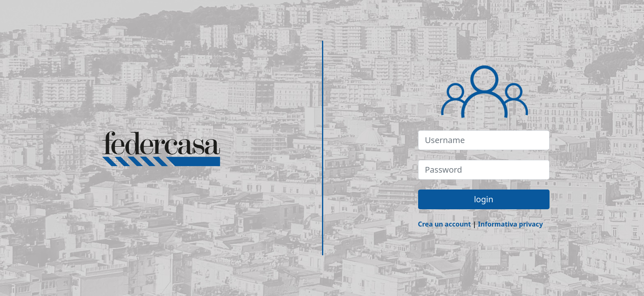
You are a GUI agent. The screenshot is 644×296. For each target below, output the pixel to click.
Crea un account (445, 224)
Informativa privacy (511, 224)
